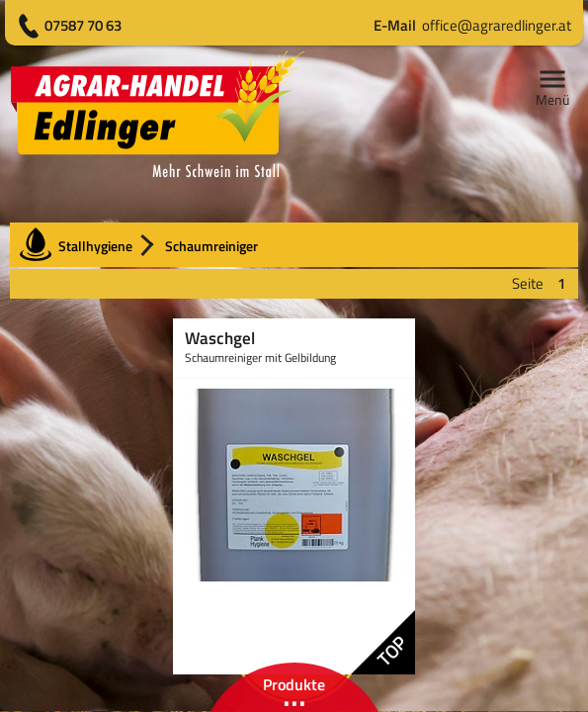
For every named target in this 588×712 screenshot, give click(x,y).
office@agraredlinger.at (472, 25)
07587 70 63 (83, 25)
